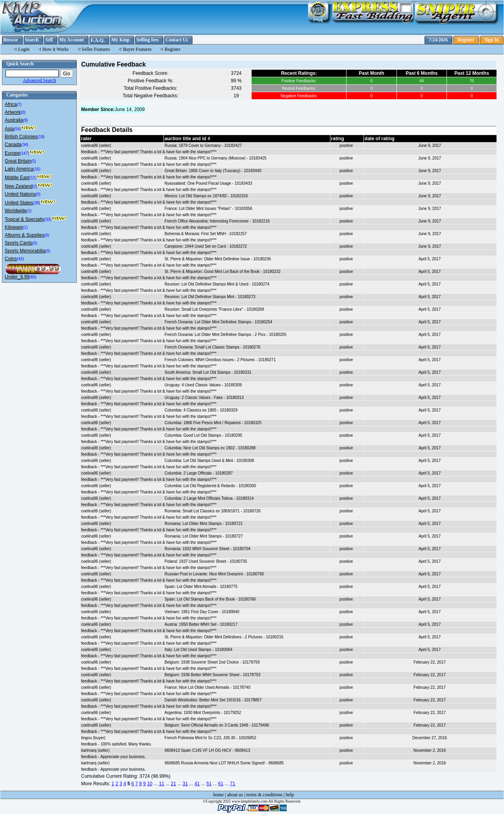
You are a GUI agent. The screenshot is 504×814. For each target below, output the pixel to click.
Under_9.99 (17, 277)
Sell (49, 40)
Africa (11, 104)
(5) (33, 161)
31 (185, 784)
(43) (20, 259)
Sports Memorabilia (25, 251)
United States (19, 203)
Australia (14, 120)
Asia (9, 129)
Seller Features (96, 49)
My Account (72, 40)
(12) (33, 178)
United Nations (20, 194)
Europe (12, 153)
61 (221, 784)
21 (173, 784)
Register (466, 40)
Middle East (17, 178)
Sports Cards (19, 243)
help (290, 795)
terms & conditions (264, 795)
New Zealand (19, 186)
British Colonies (21, 137)
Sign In (492, 40)
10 (150, 784)
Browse (11, 40)
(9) (26, 120)
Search (32, 40)
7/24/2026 (438, 40)
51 (209, 784)
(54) (17, 129)
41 (197, 784)
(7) (19, 105)
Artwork (13, 112)
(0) (23, 112)
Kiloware (14, 227)
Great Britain (18, 161)
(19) (41, 137)
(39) (37, 203)
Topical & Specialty (25, 219)
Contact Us (177, 40)
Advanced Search (39, 80)
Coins (11, 259)
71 (233, 784)
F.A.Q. (98, 40)
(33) (48, 220)
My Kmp (120, 40)
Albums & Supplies (25, 235)
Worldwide (16, 211)
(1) (29, 211)
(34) (25, 145)
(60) (33, 277)
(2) (35, 186)
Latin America (19, 169)
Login (24, 49)
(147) (25, 153)
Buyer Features (137, 49)
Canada (13, 145)
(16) (37, 169)
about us (235, 795)
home (219, 795)
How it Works (56, 49)
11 (162, 784)
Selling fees (147, 40)
